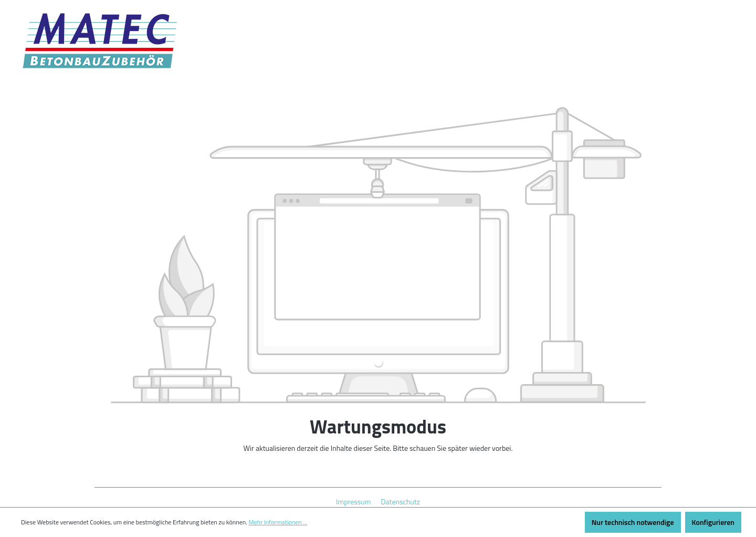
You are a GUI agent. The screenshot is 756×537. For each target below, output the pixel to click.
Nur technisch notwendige (633, 522)
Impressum (354, 502)
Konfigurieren (713, 522)
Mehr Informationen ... (278, 522)
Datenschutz (401, 502)
